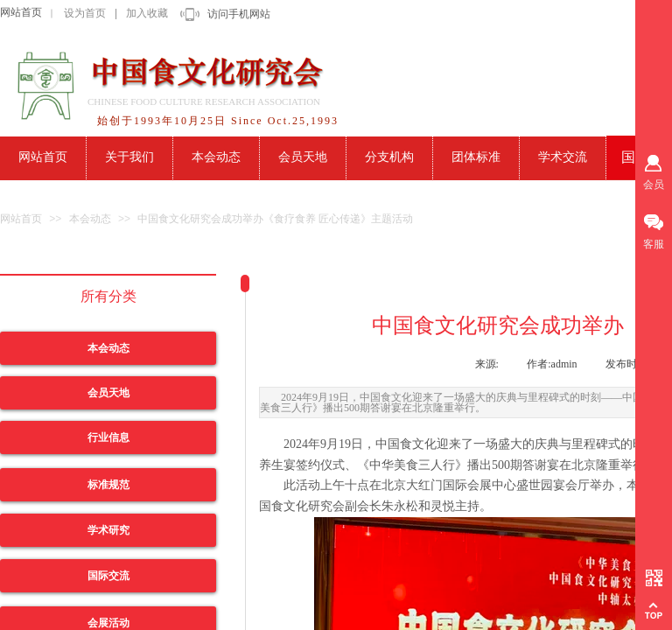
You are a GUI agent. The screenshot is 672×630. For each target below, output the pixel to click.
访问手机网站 (239, 14)
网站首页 (21, 12)
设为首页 (85, 13)
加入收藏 (147, 13)
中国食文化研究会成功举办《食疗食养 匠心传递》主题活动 (275, 219)
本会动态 (90, 219)
